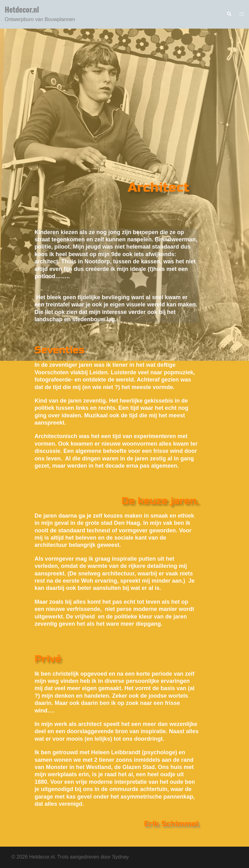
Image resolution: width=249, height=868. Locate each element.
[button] (229, 14)
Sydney (120, 857)
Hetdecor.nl (22, 9)
